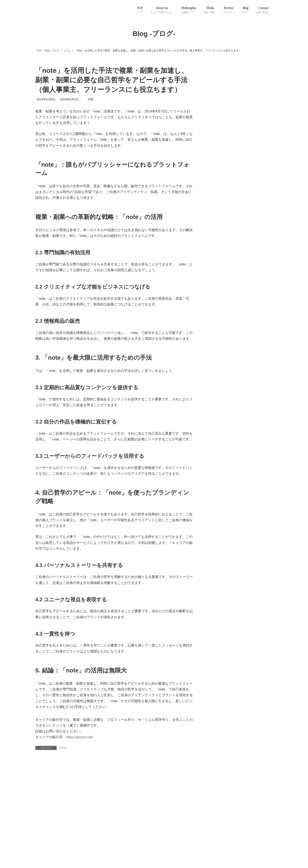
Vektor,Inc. (193, 836)
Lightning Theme (137, 836)
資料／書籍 (217, 91)
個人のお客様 (212, 816)
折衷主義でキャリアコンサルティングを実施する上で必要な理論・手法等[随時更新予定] (250, 349)
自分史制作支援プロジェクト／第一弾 (61, 816)
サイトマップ (81, 819)
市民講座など (188, 816)
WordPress (116, 836)
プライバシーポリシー (52, 819)
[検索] (262, 374)
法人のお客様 (235, 816)
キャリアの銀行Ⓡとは (104, 816)
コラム (63, 748)
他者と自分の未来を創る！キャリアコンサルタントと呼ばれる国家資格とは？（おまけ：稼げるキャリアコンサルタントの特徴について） (250, 199)
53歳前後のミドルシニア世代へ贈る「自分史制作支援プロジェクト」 (250, 118)
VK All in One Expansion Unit (167, 836)
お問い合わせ (105, 819)
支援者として (133, 816)
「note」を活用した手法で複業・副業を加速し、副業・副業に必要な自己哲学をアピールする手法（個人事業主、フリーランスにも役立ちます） (250, 145)
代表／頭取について (160, 816)
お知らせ (216, 75)
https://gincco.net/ (79, 737)
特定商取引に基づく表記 (135, 819)
